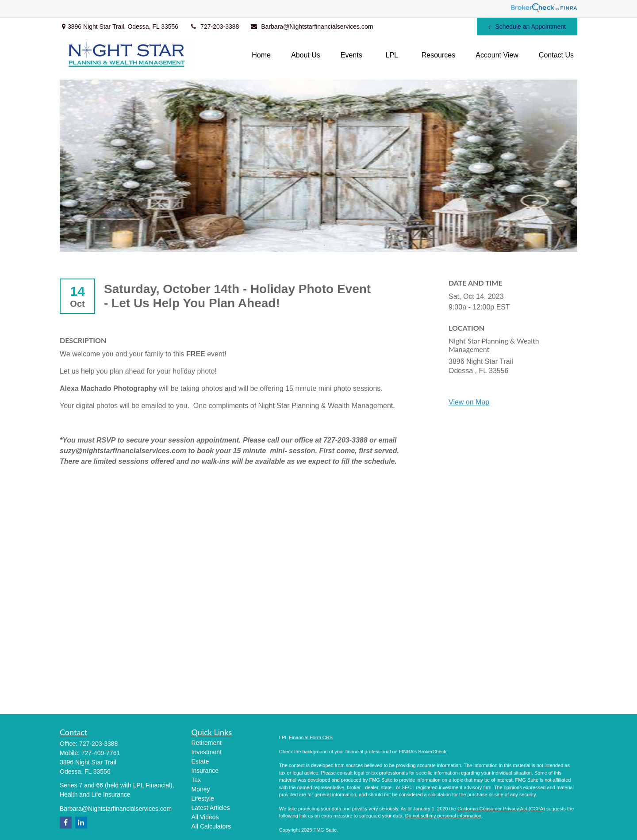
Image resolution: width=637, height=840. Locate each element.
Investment (207, 752)
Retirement (207, 743)
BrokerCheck (432, 752)
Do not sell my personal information (443, 816)
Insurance (205, 771)
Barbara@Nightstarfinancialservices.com (311, 27)
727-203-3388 (214, 27)
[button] (261, 55)
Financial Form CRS (311, 737)
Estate (200, 761)
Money (201, 789)
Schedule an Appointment (527, 27)
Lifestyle (203, 798)
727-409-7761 (101, 753)
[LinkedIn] (434, 27)
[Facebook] (458, 27)
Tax (196, 780)
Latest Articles (211, 808)
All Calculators (211, 826)
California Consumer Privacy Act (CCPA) (501, 809)
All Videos (205, 817)
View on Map (469, 402)
